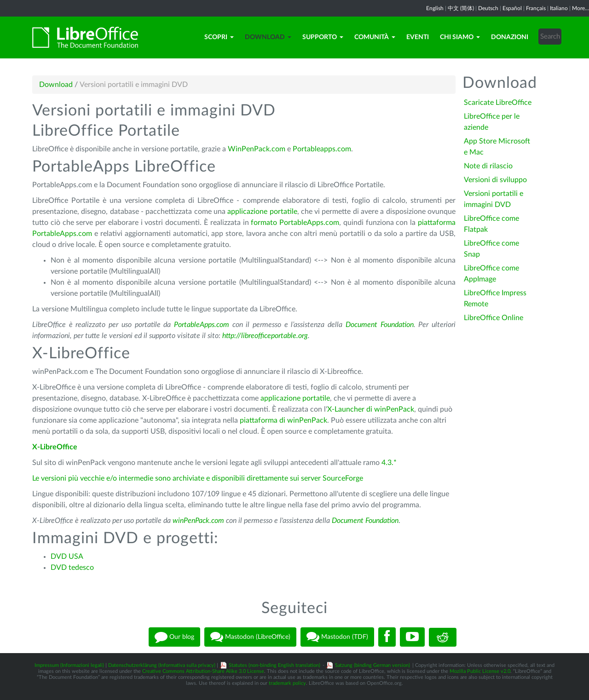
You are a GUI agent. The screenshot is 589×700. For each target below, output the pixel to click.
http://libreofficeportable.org (265, 336)
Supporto (323, 37)
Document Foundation (380, 325)
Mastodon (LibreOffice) (250, 637)
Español (512, 8)
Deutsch (488, 8)
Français (536, 8)
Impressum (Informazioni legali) (69, 665)
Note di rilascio (488, 166)
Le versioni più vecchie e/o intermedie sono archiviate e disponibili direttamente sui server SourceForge (198, 478)
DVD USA (67, 557)
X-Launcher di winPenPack (371, 409)
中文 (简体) (461, 8)
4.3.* (389, 463)
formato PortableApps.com (295, 223)
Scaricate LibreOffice (498, 103)
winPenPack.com (198, 521)
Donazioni (510, 37)
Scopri (219, 37)
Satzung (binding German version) (372, 665)
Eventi (418, 37)
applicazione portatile (262, 212)
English (435, 8)
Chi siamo (460, 37)
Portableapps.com (322, 149)
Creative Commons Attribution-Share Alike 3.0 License (203, 671)
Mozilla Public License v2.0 (480, 671)
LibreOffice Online (494, 318)
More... (580, 8)
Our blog (174, 637)
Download (268, 37)
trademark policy (287, 683)
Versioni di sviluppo (495, 180)
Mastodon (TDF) (337, 637)
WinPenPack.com (257, 149)
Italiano (559, 8)
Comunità (375, 37)
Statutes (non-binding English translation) (274, 665)
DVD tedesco (72, 568)
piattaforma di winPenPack (283, 420)
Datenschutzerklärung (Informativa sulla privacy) (162, 665)
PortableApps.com (202, 325)
